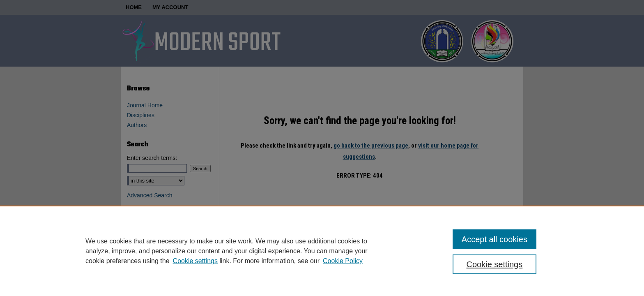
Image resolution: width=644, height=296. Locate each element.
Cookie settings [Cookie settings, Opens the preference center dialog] (495, 264)
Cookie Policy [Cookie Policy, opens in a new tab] (343, 261)
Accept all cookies (494, 239)
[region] (322, 251)
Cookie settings (195, 261)
